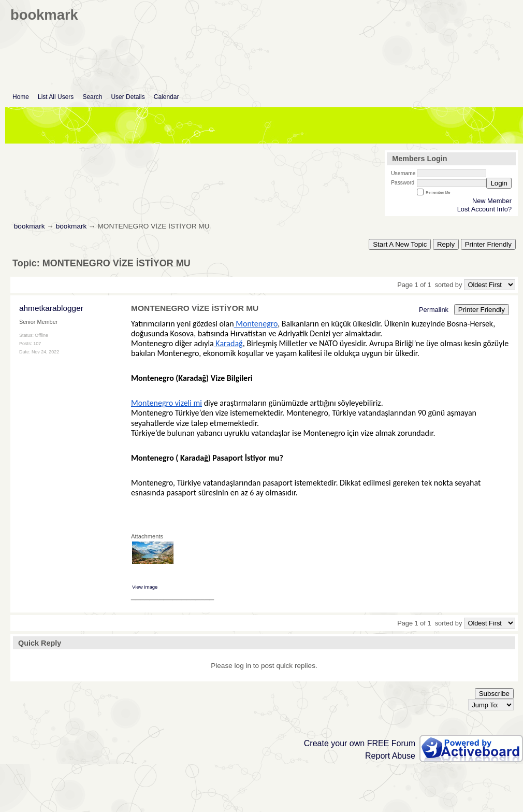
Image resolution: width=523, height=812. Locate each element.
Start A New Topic (400, 244)
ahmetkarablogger (51, 308)
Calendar (166, 97)
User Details (128, 97)
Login (499, 183)
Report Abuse (390, 756)
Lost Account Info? (484, 209)
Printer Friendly (488, 244)
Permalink (434, 310)
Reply (446, 244)
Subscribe (494, 694)
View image (145, 587)
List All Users (56, 97)
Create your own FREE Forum (360, 743)
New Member (492, 201)
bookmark (30, 226)
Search (92, 97)
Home (21, 97)
